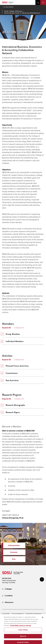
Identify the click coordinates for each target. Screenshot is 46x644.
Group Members (11, 334)
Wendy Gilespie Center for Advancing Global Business (22, 13)
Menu (43, 3)
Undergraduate (14, 545)
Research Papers (11, 412)
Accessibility (6, 614)
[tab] (23, 219)
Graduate (14, 552)
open (38, 2)
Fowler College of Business (13, 11)
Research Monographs (14, 405)
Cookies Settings (7, 617)
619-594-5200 (7, 578)
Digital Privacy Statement (34, 614)
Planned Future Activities (15, 366)
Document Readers (18, 614)
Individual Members (13, 341)
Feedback (5, 627)
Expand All (6, 328)
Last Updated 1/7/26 (8, 640)
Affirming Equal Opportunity (28, 624)
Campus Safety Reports (9, 621)
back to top (42, 579)
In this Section (9, 7)
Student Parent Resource (10, 624)
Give (14, 559)
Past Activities (10, 380)
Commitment (10, 373)
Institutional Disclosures (26, 621)
